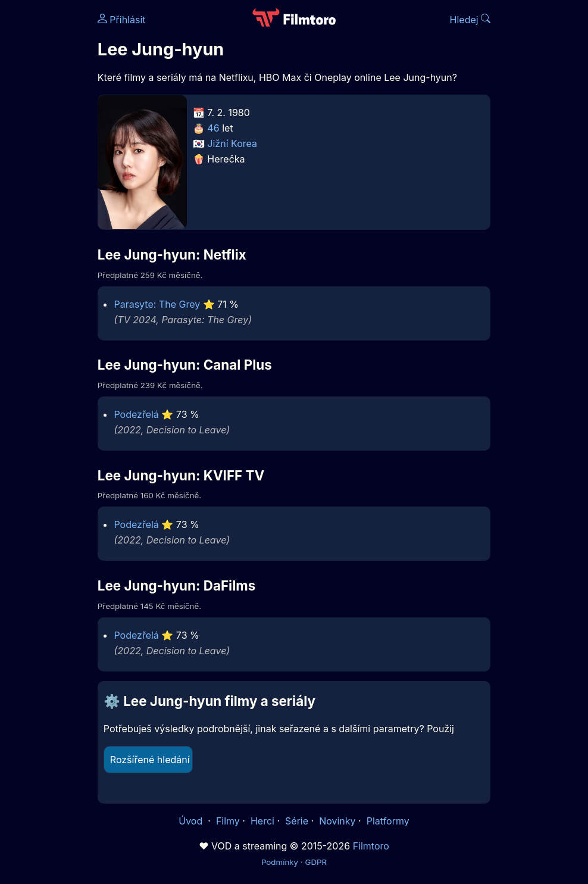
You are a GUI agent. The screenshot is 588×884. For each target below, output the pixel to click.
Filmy (228, 821)
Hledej (470, 20)
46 (213, 128)
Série (297, 821)
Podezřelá (136, 414)
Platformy (388, 821)
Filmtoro (371, 846)
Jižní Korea (232, 143)
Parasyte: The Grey (157, 304)
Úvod (192, 821)
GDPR (316, 862)
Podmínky (280, 862)
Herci (262, 821)
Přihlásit (122, 20)
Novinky (337, 821)
